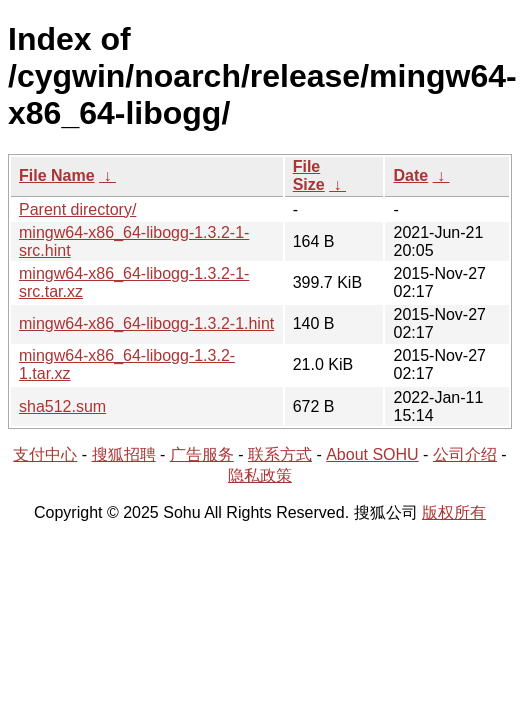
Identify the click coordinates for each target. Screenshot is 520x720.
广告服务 (202, 454)
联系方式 (280, 454)
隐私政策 (260, 475)
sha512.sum (62, 406)
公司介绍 (465, 454)
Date (410, 175)
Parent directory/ (77, 209)
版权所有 (454, 512)
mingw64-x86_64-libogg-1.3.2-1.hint (146, 323)
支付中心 (45, 454)
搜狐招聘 (124, 454)
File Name (57, 175)
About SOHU (372, 454)
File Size (309, 175)
